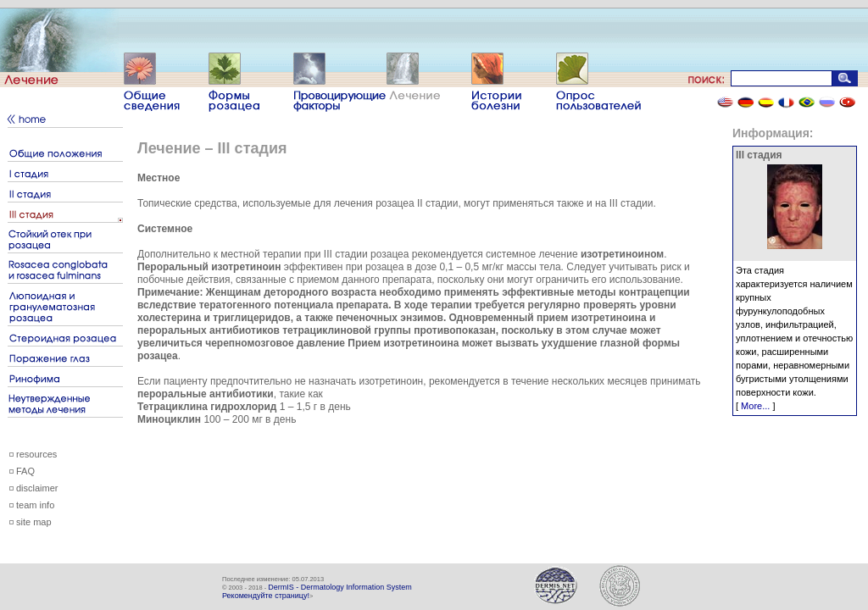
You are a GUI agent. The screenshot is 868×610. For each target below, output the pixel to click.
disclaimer (37, 488)
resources (36, 454)
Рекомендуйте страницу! (266, 596)
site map (34, 522)
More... (755, 406)
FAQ (25, 471)
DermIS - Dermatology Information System (340, 587)
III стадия (759, 155)
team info (35, 505)
